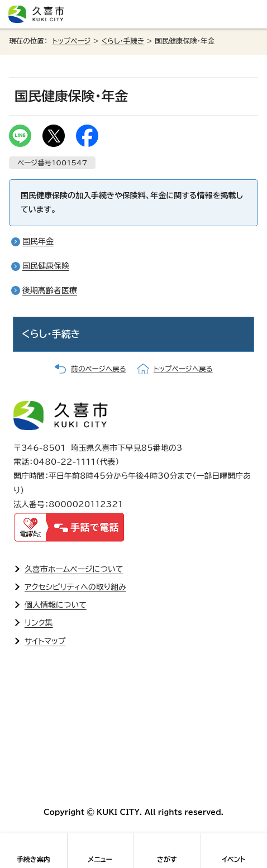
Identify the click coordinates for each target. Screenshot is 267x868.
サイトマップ (45, 641)
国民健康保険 (46, 266)
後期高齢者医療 (50, 290)
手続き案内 (34, 859)
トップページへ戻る (183, 369)
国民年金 (38, 241)
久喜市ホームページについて (74, 569)
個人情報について (56, 605)
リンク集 (39, 623)
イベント (233, 859)
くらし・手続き (123, 41)
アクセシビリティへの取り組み (75, 587)
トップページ (72, 41)
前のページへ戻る (98, 369)
